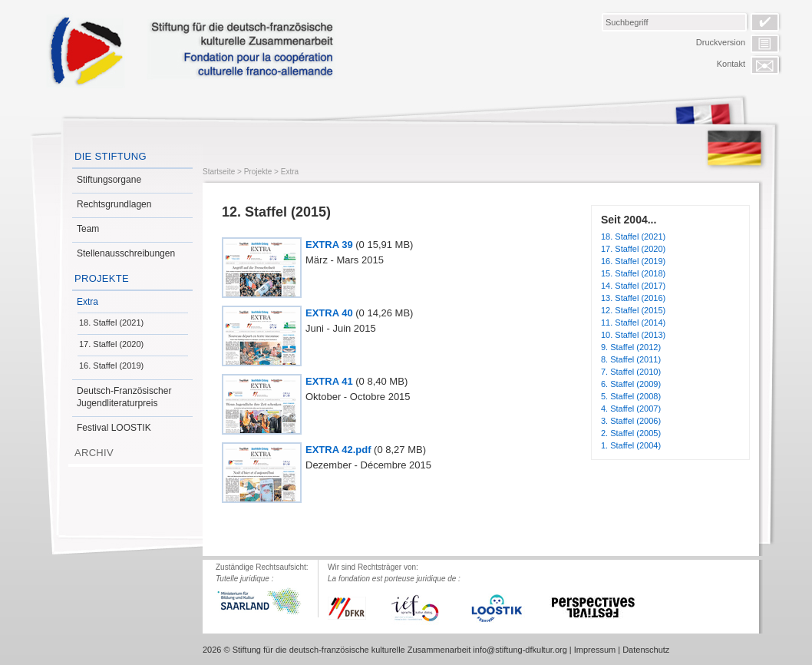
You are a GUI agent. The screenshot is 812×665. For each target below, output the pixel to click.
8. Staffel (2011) (631, 359)
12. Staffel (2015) (633, 310)
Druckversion (721, 42)
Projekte (102, 278)
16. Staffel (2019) (111, 366)
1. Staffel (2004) (631, 445)
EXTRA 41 (329, 381)
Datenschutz (646, 650)
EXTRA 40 (329, 313)
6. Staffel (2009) (631, 384)
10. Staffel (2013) (633, 335)
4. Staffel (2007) (631, 409)
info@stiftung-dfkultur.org (520, 650)
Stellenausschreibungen (126, 253)
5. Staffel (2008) (631, 396)
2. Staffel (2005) (631, 433)
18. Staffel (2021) (111, 323)
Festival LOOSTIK (114, 428)
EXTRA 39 (329, 245)
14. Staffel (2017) (633, 286)
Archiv (94, 453)
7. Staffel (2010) (631, 372)
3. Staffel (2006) (631, 421)
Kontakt (731, 64)
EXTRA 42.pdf (338, 450)
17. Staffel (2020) (111, 344)
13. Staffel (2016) (633, 298)
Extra (87, 302)
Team (88, 229)
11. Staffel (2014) (633, 323)
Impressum (595, 650)
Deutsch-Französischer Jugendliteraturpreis (124, 397)
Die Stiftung (111, 156)
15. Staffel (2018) (633, 273)
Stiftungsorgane (109, 180)
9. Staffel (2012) (631, 347)
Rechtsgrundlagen (114, 204)
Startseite (219, 172)
